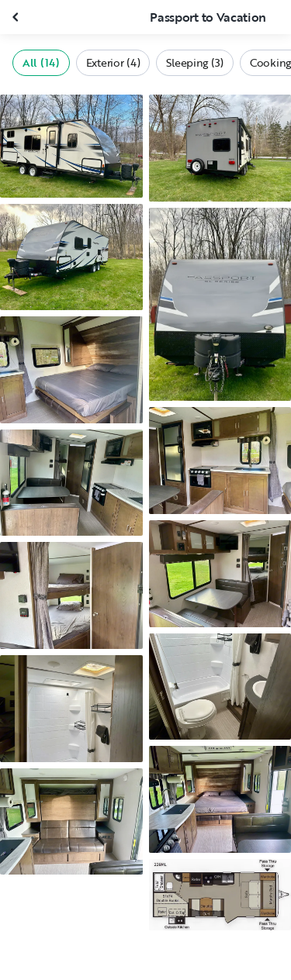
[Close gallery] (17, 17)
